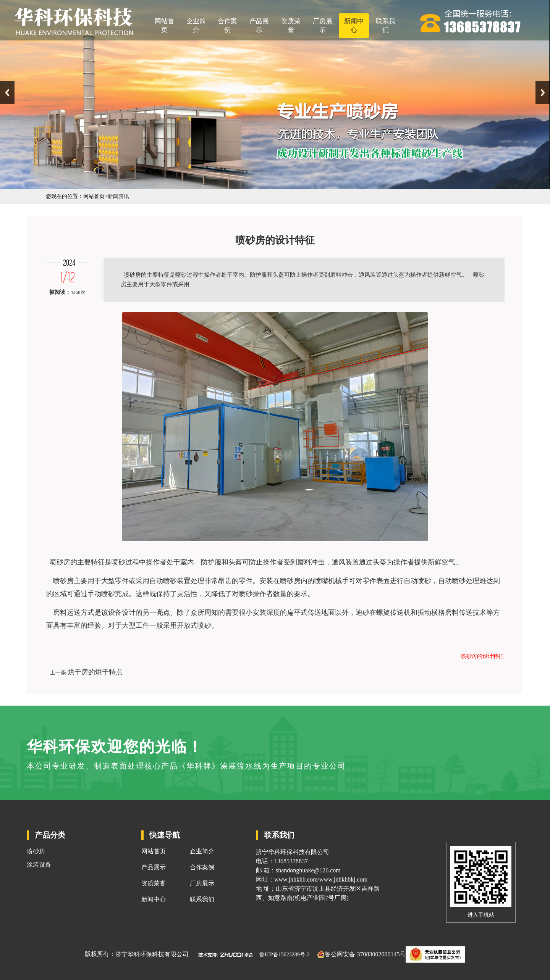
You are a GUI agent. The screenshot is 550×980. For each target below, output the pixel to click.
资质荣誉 (291, 26)
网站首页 (164, 26)
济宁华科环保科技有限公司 (152, 954)
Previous (7, 93)
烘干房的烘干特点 (95, 672)
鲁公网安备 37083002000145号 (365, 954)
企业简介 (196, 26)
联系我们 (386, 26)
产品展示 (259, 26)
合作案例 (227, 26)
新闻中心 (354, 26)
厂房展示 (323, 26)
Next (543, 93)
